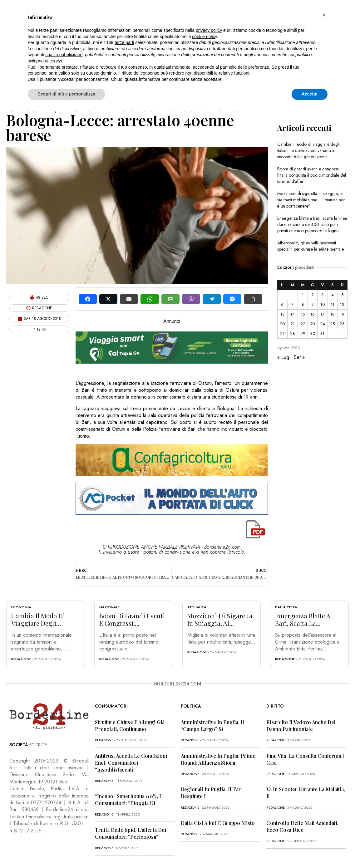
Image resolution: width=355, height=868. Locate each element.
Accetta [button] (310, 94)
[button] (324, 15)
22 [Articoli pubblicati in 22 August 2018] (303, 324)
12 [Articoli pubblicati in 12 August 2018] (342, 304)
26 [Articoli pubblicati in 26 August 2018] (342, 324)
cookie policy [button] (204, 37)
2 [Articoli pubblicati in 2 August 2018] (313, 295)
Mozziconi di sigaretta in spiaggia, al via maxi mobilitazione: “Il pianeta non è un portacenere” (311, 200)
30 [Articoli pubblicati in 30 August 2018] (313, 333)
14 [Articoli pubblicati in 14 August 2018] (293, 314)
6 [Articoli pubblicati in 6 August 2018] (282, 304)
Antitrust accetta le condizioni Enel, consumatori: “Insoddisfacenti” (131, 763)
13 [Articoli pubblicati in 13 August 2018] (282, 314)
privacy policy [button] (209, 30)
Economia (21, 607)
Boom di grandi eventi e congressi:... (132, 619)
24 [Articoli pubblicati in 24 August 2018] (323, 324)
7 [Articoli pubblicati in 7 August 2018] (292, 304)
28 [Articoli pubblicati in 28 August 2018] (293, 333)
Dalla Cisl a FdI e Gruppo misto (218, 823)
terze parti (124, 42)
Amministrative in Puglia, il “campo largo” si (212, 726)
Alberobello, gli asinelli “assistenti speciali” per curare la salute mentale (311, 246)
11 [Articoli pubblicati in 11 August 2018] (333, 304)
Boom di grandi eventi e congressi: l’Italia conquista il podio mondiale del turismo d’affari (312, 175)
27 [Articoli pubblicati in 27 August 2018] (282, 333)
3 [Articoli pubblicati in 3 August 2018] (322, 295)
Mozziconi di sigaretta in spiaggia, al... (220, 619)
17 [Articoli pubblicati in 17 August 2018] (322, 314)
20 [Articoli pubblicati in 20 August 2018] (282, 324)
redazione (21, 659)
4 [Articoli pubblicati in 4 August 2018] (333, 295)
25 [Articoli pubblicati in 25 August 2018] (332, 324)
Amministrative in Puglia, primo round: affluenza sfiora (218, 759)
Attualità (197, 607)
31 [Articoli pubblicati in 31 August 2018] (322, 333)
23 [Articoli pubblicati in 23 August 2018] (313, 324)
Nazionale (109, 607)
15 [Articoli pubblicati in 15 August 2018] (303, 314)
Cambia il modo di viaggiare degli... (38, 619)
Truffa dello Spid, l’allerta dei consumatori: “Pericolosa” (131, 833)
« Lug (283, 357)
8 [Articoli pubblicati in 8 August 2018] (303, 304)
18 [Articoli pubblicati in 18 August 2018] (333, 314)
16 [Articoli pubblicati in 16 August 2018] (313, 314)
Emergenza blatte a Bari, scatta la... (303, 619)
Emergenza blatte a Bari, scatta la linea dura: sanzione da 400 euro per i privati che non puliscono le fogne (312, 224)
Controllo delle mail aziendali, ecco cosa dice (302, 826)
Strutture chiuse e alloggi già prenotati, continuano (130, 726)
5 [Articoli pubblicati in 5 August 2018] (342, 295)
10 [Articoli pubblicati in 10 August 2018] (323, 304)
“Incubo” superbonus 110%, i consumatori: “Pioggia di (128, 799)
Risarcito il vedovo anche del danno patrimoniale (301, 726)
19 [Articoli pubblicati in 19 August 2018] (342, 314)
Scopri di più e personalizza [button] (67, 94)
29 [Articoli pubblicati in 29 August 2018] (303, 333)
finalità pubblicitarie (64, 55)
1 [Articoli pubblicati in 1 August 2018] (303, 295)
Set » (299, 357)
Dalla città (286, 607)
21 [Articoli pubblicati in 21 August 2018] (293, 324)
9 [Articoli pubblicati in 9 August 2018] (313, 304)
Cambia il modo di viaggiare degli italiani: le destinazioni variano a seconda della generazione (308, 150)
